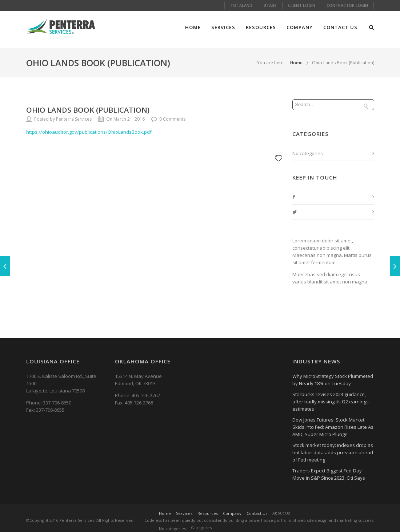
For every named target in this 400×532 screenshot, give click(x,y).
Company (300, 27)
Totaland (241, 5)
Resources (261, 27)
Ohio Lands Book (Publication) (343, 63)
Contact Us (340, 27)
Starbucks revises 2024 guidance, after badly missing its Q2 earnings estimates (331, 402)
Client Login (302, 5)
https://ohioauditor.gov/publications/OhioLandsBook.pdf (89, 132)
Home (193, 27)
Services (223, 27)
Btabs (270, 5)
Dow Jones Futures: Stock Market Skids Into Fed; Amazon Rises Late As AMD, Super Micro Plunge (333, 427)
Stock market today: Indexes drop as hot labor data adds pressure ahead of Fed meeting (333, 452)
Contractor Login (347, 5)
